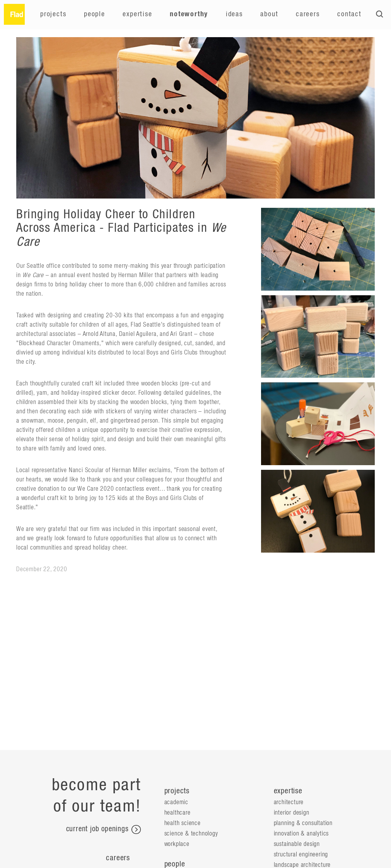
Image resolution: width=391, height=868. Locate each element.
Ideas (234, 14)
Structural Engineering (301, 854)
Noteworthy (189, 14)
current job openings (103, 830)
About (269, 14)
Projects (53, 14)
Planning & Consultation (303, 823)
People (95, 14)
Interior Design (292, 813)
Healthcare (178, 813)
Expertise (137, 14)
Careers (308, 14)
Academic (176, 802)
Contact (349, 14)
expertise (288, 791)
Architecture (289, 802)
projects (177, 791)
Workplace (177, 844)
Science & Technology (191, 834)
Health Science (183, 823)
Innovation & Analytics (301, 834)
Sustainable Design (297, 844)
